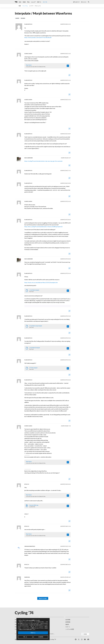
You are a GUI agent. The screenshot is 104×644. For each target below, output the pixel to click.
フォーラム (25, 6)
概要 (20, 6)
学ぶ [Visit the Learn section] (28, 2)
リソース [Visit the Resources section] (45, 2)
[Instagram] (82, 639)
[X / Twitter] (79, 639)
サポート (68, 627)
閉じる (25, 637)
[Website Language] (85, 634)
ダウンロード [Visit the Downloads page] (76, 2)
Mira (16, 627)
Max (16, 620)
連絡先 (67, 624)
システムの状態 (70, 629)
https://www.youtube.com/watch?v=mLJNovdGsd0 (38, 37)
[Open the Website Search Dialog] (89, 2)
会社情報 (68, 620)
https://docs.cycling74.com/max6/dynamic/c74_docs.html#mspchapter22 (43, 227)
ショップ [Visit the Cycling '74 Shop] (33, 2)
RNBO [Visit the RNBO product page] (24, 2)
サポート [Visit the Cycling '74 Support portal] (39, 2)
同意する (33, 633)
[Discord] (88, 639)
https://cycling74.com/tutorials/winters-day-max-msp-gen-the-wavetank (43, 161)
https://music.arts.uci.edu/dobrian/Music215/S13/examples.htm (41, 283)
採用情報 (68, 622)
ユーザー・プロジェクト (35, 6)
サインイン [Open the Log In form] (84, 2)
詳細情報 (41, 637)
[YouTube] (85, 639)
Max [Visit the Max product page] (20, 2)
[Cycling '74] (16, 2)
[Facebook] (76, 639)
